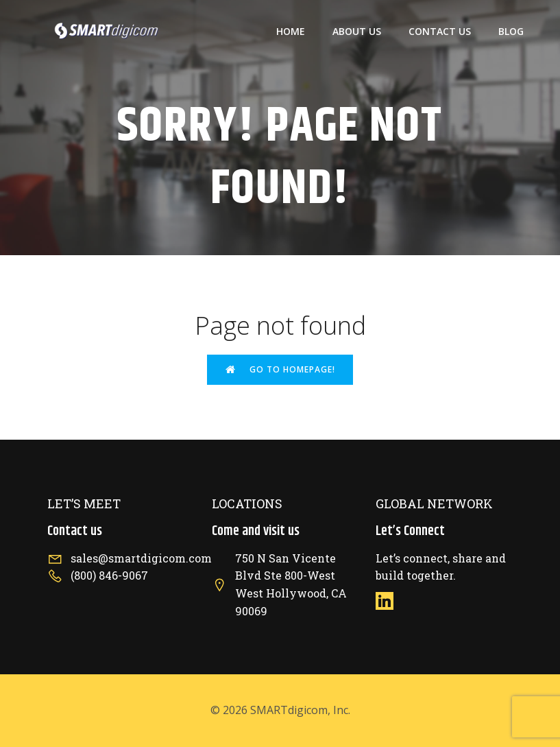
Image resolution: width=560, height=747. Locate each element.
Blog (511, 31)
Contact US (440, 31)
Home (291, 31)
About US (357, 31)
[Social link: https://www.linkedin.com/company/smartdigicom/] (390, 601)
